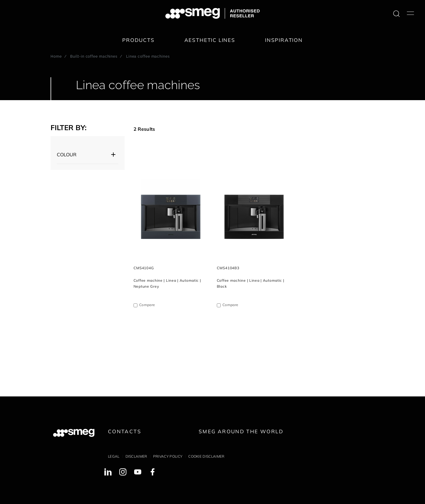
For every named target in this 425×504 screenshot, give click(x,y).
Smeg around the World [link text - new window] (241, 431)
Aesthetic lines (210, 40)
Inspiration (284, 40)
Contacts (125, 431)
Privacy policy (168, 456)
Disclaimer (136, 456)
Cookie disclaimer (206, 456)
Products (138, 40)
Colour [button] (67, 155)
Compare (147, 305)
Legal (114, 456)
